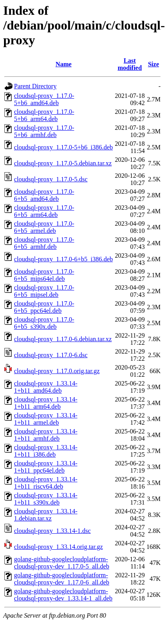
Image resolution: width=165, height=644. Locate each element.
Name (64, 64)
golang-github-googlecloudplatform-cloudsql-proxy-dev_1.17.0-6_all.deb (62, 579)
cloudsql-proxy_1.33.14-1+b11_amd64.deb (46, 387)
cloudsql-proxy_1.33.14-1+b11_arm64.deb (46, 403)
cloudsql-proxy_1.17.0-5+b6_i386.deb (63, 147)
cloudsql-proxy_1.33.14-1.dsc (52, 531)
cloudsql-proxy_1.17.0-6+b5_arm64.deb (44, 211)
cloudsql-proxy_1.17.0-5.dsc (51, 179)
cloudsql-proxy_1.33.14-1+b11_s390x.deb (46, 499)
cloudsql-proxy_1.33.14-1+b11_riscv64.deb (46, 483)
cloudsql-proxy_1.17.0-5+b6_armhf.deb (44, 131)
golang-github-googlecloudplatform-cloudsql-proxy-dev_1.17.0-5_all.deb (62, 563)
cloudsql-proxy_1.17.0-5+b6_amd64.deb (44, 99)
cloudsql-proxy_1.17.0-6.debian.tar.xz (63, 339)
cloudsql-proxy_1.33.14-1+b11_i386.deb (46, 451)
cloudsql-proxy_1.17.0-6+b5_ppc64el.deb (44, 307)
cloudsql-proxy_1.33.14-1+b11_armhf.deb (46, 435)
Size (153, 64)
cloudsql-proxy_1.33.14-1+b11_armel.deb (46, 419)
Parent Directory (35, 86)
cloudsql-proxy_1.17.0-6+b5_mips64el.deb (44, 275)
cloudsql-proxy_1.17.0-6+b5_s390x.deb (44, 323)
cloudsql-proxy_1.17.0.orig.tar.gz (57, 371)
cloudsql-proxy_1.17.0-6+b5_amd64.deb (44, 195)
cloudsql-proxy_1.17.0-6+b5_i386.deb (63, 259)
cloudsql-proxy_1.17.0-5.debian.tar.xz (63, 163)
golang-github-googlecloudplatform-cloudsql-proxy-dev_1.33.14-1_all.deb (63, 595)
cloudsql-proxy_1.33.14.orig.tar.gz (58, 547)
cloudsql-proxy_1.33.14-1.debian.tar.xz (46, 515)
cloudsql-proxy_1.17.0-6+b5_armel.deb (44, 227)
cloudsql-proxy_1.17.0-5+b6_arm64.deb (44, 115)
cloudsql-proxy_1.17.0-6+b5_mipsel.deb (44, 291)
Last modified (130, 64)
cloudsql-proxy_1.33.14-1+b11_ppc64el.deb (46, 467)
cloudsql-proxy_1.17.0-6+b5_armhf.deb (44, 243)
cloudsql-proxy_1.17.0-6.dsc (51, 355)
